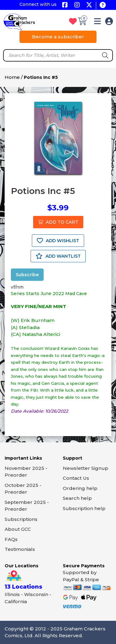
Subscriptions (21, 519)
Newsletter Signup (86, 468)
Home (12, 77)
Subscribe (27, 275)
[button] (97, 22)
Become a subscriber (58, 37)
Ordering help (80, 488)
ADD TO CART (58, 222)
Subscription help (84, 508)
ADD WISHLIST (58, 241)
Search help (77, 498)
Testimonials (20, 549)
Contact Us (76, 478)
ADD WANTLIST (58, 256)
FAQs (11, 539)
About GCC (18, 529)
